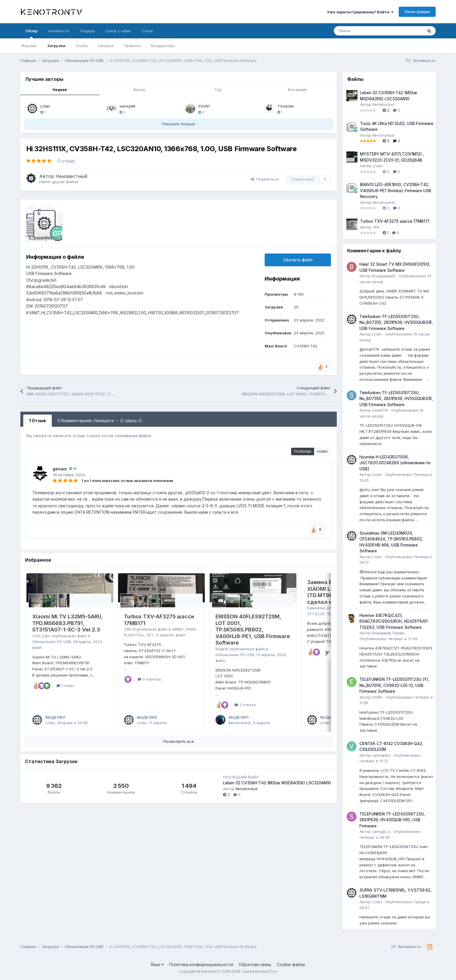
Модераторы (163, 46)
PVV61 (204, 106)
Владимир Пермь (388, 633)
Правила (132, 46)
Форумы (29, 46)
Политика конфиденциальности (201, 964)
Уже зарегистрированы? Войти (360, 12)
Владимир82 (384, 276)
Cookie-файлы (291, 964)
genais (60, 469)
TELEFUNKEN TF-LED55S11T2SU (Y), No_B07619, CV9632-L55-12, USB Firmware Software (394, 685)
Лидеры (87, 31)
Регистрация (417, 12)
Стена (147, 31)
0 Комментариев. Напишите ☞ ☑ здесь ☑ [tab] (100, 421)
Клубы (82, 46)
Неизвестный (71, 176)
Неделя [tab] (60, 90)
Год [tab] (218, 90)
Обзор (32, 33)
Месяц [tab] (139, 90)
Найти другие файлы (59, 182)
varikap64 (381, 755)
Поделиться (265, 179)
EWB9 (377, 697)
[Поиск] (364, 31)
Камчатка (316, 608)
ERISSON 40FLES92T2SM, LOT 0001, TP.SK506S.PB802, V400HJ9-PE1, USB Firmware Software (253, 630)
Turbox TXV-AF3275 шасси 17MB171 (395, 221)
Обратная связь (255, 964)
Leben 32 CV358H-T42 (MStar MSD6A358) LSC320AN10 (277, 783)
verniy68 (127, 106)
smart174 (380, 410)
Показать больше (179, 124)
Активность (59, 31)
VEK (127, 629)
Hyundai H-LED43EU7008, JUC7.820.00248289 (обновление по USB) (395, 463)
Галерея (106, 46)
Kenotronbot (240, 723)
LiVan (45, 106)
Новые (322, 451)
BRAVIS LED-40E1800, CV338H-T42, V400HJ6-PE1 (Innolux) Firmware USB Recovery (396, 191)
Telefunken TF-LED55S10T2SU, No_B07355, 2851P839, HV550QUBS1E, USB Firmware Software (396, 323)
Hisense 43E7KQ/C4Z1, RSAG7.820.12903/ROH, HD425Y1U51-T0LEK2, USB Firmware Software (394, 621)
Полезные (303, 451)
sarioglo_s (381, 831)
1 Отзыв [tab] (38, 421)
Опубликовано (388, 639)
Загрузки (56, 46)
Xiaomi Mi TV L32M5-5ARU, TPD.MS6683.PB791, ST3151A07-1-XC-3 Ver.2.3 (68, 623)
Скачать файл (298, 260)
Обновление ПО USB (51, 642)
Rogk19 (222, 649)
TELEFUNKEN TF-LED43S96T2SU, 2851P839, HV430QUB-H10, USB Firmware (392, 820)
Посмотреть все (179, 741)
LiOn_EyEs (41, 636)
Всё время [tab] (297, 90)
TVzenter (286, 106)
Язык (157, 964)
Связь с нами (118, 31)
